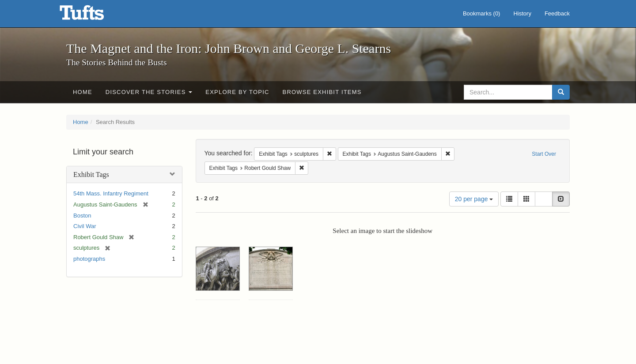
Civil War (85, 226)
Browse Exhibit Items (322, 92)
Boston (82, 216)
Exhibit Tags (91, 174)
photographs (89, 259)
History (522, 13)
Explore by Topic (237, 92)
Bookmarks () (482, 13)
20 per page (474, 199)
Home (83, 92)
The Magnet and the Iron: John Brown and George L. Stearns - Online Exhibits (93, 15)
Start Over (544, 154)
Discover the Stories (149, 92)
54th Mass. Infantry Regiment (111, 193)
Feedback (557, 13)
